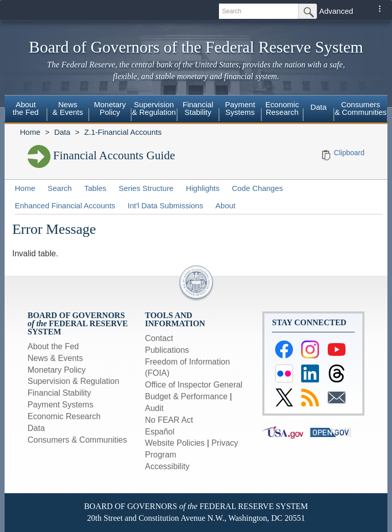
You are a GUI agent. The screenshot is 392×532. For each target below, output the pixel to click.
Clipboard (349, 153)
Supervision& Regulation (154, 108)
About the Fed (53, 346)
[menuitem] (26, 110)
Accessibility (167, 466)
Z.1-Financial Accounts (123, 132)
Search (60, 188)
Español (160, 432)
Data (318, 107)
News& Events (68, 108)
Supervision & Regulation (73, 381)
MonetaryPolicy (110, 108)
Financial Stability (59, 393)
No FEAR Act (169, 420)
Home (30, 132)
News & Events (55, 358)
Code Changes (257, 188)
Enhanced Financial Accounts (65, 205)
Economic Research (64, 416)
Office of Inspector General (194, 385)
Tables (95, 188)
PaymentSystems (240, 108)
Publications (167, 350)
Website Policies (175, 443)
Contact (159, 338)
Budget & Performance (186, 396)
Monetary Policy (57, 370)
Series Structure (146, 188)
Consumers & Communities (361, 108)
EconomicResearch (282, 108)
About (225, 205)
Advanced (336, 11)
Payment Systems (60, 405)
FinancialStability (198, 108)
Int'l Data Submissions (165, 205)
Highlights (203, 188)
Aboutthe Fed (26, 108)
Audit (154, 408)
